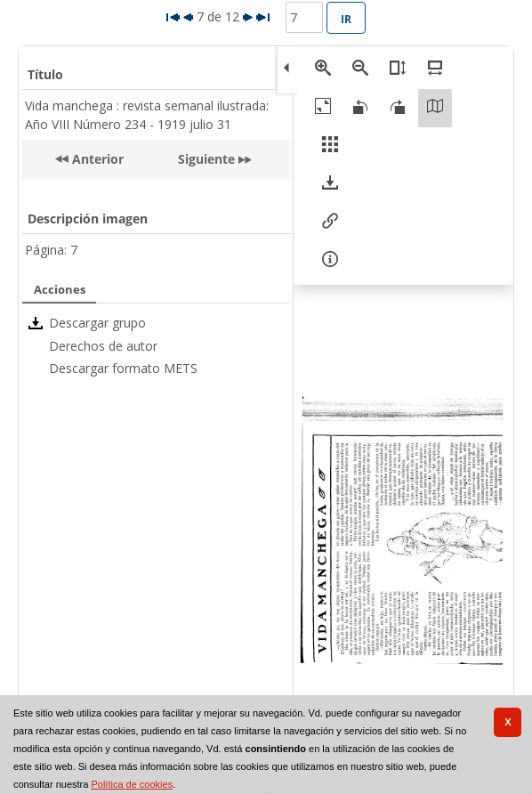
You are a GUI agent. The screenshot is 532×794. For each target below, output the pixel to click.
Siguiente (206, 159)
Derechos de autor (103, 346)
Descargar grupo (97, 323)
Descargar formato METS (123, 368)
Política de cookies (132, 784)
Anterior (96, 159)
